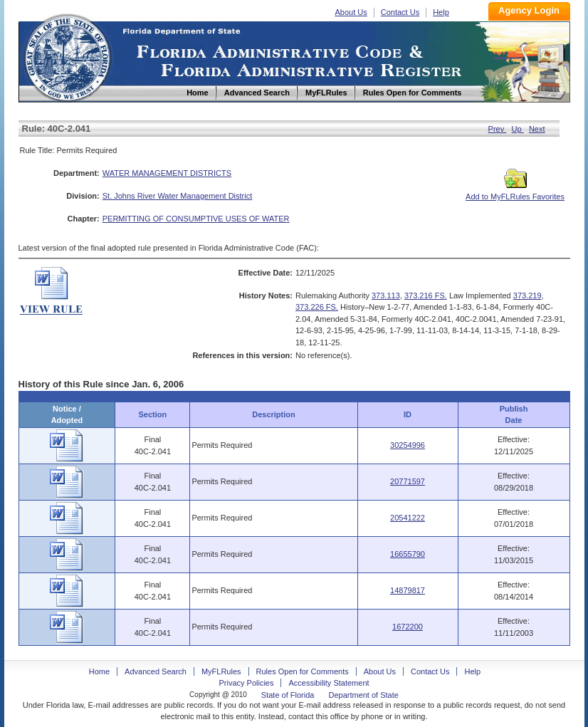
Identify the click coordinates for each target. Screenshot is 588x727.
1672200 (408, 627)
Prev (498, 129)
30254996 (408, 445)
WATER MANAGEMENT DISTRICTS (167, 173)
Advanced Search (156, 671)
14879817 (408, 590)
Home (67, 56)
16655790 (408, 554)
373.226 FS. (317, 307)
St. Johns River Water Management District (178, 196)
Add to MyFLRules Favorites (515, 192)
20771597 (408, 481)
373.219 (527, 295)
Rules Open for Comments (303, 671)
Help (441, 12)
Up (518, 129)
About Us (351, 12)
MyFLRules (221, 671)
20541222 (408, 518)
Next (537, 129)
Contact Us (400, 12)
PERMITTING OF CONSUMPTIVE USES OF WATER (196, 219)
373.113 (386, 295)
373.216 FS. (426, 295)
